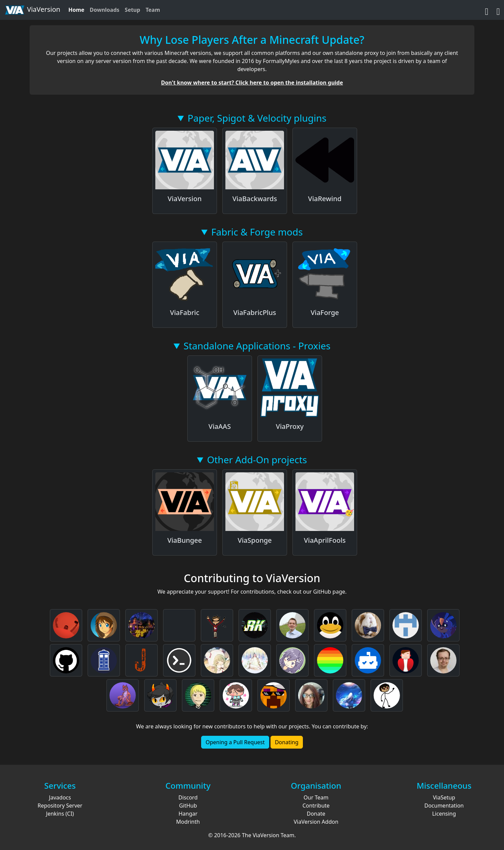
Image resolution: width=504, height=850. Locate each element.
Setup (132, 10)
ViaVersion (32, 10)
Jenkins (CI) (60, 814)
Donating (287, 742)
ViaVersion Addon (316, 822)
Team (153, 10)
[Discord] (498, 10)
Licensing (444, 814)
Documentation (444, 806)
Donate (316, 814)
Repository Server (60, 806)
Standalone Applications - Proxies (257, 346)
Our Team (316, 797)
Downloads (104, 10)
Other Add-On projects (257, 460)
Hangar (188, 814)
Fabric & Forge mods (257, 232)
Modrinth (188, 822)
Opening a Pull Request (235, 742)
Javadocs (60, 797)
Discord (188, 797)
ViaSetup (444, 797)
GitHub (188, 806)
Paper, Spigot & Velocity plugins (257, 118)
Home (76, 10)
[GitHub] (487, 10)
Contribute (316, 806)
